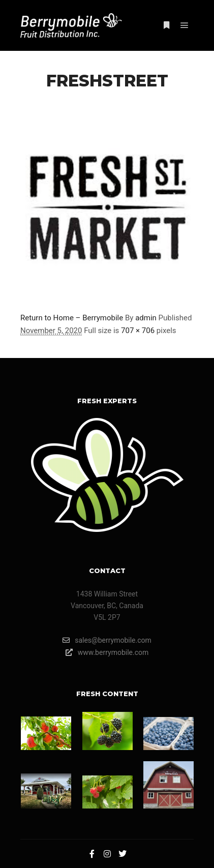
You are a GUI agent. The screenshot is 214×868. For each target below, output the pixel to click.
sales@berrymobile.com (107, 640)
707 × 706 (138, 331)
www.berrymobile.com (107, 652)
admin (146, 318)
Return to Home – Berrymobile (72, 318)
